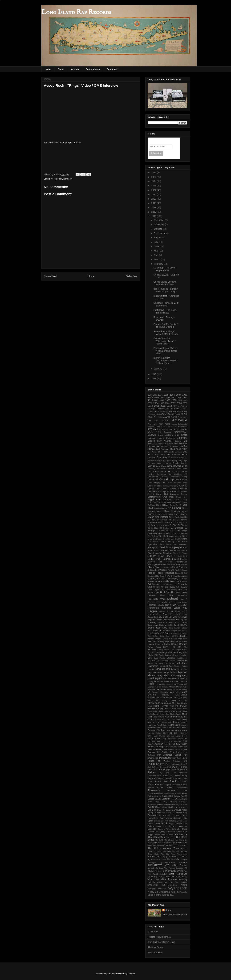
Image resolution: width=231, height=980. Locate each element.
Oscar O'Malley (174, 741)
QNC (169, 767)
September (160, 233)
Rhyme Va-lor (176, 778)
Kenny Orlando (179, 644)
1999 (168, 400)
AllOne (174, 417)
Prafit (179, 758)
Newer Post (50, 276)
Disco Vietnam (181, 514)
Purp (183, 764)
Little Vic (162, 666)
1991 (162, 398)
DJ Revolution (163, 525)
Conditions (112, 69)
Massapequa (181, 695)
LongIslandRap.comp (178, 678)
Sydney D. (163, 832)
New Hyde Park (154, 725)
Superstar (152, 829)
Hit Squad (172, 602)
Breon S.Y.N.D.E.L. (179, 458)
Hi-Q (156, 602)
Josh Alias (161, 628)
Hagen (156, 590)
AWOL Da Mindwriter (177, 427)
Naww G (184, 722)
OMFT (185, 736)
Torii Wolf (175, 851)
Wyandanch (178, 888)
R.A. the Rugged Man (165, 770)
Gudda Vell (174, 587)
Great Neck (175, 581)
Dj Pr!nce (153, 525)
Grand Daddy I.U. (174, 579)
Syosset (172, 832)
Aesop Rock (57, 179)
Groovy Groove (160, 587)
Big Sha (161, 444)
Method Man (168, 706)
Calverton (177, 469)
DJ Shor (173, 525)
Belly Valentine (165, 441)
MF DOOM (181, 706)
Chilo (163, 483)
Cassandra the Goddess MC (172, 474)
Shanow (160, 804)
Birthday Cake (177, 446)
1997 (156, 400)
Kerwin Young (154, 647)
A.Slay (150, 411)
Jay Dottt (173, 617)
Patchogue (160, 747)
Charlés (184, 480)
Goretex (162, 579)
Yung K (152, 895)
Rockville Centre (180, 785)
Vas (166, 868)
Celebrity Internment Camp (174, 477)
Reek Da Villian (172, 776)
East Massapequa (171, 547)
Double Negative (175, 536)
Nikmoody (183, 725)
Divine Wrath (174, 517)
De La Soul (174, 508)
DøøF (156, 536)
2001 (180, 400)
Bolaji (163, 455)
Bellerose (170, 438)
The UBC (183, 845)
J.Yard (185, 614)
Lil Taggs (159, 663)
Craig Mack (168, 497)
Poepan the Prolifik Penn (161, 752)
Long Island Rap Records (76, 12)
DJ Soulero (164, 528)
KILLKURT (153, 650)
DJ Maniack (167, 523)
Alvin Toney (182, 417)
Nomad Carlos (160, 728)
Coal (158, 489)
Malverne (152, 689)
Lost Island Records (169, 681)
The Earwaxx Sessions (174, 843)
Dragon (159, 539)
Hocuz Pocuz (182, 602)
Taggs (150, 835)
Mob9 (185, 714)
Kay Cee (173, 639)
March (157, 260)
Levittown (180, 661)
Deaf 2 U (159, 511)
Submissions (93, 69)
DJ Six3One (153, 528)
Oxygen (159, 744)
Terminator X (181, 834)
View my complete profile (175, 914)
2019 (154, 203)
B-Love (169, 429)
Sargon (151, 799)
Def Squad (182, 511)
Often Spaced (181, 733)
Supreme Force (164, 829)
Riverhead (175, 781)
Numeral (183, 730)
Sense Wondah (176, 799)
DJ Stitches (177, 528)
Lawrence (171, 658)
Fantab (169, 562)
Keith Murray (158, 641)
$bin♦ (168, 910)
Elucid (161, 556)
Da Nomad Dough (180, 502)
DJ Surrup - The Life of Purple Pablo (165, 269)
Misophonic (153, 714)
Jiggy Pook (162, 622)
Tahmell (157, 835)
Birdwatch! (166, 446)
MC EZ (183, 700)
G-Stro (184, 573)
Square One (159, 821)
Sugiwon (172, 826)
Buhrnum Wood (164, 463)
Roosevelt (154, 790)
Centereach (153, 480)
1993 (173, 398)
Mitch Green (175, 714)
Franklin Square (181, 570)
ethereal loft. (155, 562)
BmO (157, 455)
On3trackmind (154, 739)
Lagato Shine (171, 655)
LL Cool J (170, 666)
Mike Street (158, 711)
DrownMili (183, 539)
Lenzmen (164, 661)
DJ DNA (172, 520)
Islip (170, 614)
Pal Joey (176, 744)
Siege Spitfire (168, 807)
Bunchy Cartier (180, 463)
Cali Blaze (169, 469)
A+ (155, 411)
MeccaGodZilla (155, 703)
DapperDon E (175, 505)
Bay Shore (181, 435)
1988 (185, 395)
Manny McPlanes (174, 689)
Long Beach (162, 669)
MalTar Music (182, 687)
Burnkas (152, 466)
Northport (68, 179)
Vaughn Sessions (176, 868)
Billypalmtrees (154, 446)
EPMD (169, 556)
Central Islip (166, 480)
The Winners (165, 848)
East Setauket (175, 550)
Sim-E (151, 810)
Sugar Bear (161, 826)
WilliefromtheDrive (169, 885)
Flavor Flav (153, 567)
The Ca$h (159, 840)
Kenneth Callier (162, 644)
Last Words (159, 658)
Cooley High (162, 494)
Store (61, 69)
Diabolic (152, 514)
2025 (154, 177)
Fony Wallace (161, 570)
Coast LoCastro (169, 489)
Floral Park (178, 567)
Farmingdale (182, 562)
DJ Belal (152, 520)
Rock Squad (165, 785)
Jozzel (185, 628)
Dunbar (163, 542)
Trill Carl (184, 851)
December (159, 220)
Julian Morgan (171, 631)
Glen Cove (153, 579)
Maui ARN (178, 698)
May (156, 251)
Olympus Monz (174, 736)
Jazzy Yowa (162, 620)
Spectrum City (180, 818)
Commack (183, 489)
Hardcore (152, 595)
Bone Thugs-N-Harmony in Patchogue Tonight (165, 290)
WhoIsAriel (153, 885)
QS (174, 767)
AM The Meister (158, 421)
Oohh (164, 741)
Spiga (150, 821)
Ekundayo (168, 553)
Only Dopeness (169, 739)
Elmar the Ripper (180, 553)
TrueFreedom (154, 857)
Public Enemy (156, 764)
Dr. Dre (153, 539)
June (157, 246)
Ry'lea (150, 796)
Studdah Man (181, 824)
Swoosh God (153, 832)
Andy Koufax (165, 424)
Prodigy (167, 761)
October (158, 229)
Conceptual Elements (168, 491)
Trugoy (164, 856)
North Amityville (174, 728)
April (157, 255)
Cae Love (160, 469)
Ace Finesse (178, 411)
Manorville (164, 692)
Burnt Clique (161, 466)
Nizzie (150, 728)
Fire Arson (171, 565)
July (156, 242)
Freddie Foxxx (155, 573)
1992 (168, 398)
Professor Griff (180, 761)
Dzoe (169, 544)
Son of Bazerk (174, 815)
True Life (165, 854)
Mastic (169, 698)
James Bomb (153, 617)
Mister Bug (164, 714)
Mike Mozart (177, 709)
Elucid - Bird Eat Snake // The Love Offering (166, 326)
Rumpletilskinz (170, 794)
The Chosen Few (171, 840)
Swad (185, 829)
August (158, 238)
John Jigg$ (173, 625)
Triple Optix (153, 854)
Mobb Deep (153, 717)
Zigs (172, 895)
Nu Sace (175, 730)
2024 (154, 181)
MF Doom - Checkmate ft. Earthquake (166, 304)
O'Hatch (159, 733)
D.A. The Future (155, 502)
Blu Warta (152, 452)
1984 (160, 395)
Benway (178, 441)
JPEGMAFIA (153, 631)
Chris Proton (182, 483)
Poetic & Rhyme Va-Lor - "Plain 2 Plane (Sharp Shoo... (166, 351)
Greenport (173, 584)
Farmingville (153, 565)
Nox (169, 730)
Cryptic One (154, 499)
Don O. (151, 536)
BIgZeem (169, 444)
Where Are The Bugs (168, 882)
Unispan (184, 860)
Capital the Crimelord (170, 471)
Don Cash (171, 533)
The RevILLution (172, 845)
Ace (171, 411)
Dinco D (159, 514)
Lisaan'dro (153, 666)
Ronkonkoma (182, 788)
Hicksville (163, 602)
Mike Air (168, 709)
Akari (150, 417)
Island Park (161, 614)
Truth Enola (173, 857)
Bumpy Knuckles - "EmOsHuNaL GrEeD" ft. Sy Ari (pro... (166, 361)
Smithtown (160, 813)
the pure (160, 845)
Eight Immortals (155, 553)
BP (168, 454)
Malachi (172, 687)
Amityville (180, 420)
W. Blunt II (160, 871)
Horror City (171, 605)
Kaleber (184, 636)
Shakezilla (152, 804)
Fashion (163, 565)
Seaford (165, 799)
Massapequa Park (156, 698)
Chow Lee (172, 483)
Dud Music (153, 542)
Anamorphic (153, 424)
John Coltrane (160, 625)
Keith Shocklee (171, 641)
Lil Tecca (169, 663)
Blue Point (162, 452)
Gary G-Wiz (165, 576)
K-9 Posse (181, 633)
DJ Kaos (157, 523)
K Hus (173, 633)
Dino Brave (168, 514)
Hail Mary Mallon (169, 590)
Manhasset (161, 689)
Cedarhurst (153, 477)
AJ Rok (184, 414)
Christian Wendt (169, 486)
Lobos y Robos (181, 666)
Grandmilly (164, 581)
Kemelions (183, 641)
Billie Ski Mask (181, 444)
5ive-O (167, 409)
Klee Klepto (176, 650)
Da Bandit (168, 502)
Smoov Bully (182, 813)
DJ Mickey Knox (180, 523)
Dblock (164, 508)
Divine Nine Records (158, 517)
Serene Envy (161, 802)
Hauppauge (182, 595)
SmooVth (153, 815)
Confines (184, 491)
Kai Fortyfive (172, 636)
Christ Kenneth (155, 486)
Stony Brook (161, 823)
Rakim (152, 773)
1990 (156, 398)
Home (48, 69)
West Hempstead (178, 874)
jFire (186, 620)
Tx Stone (183, 857)
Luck (168, 684)
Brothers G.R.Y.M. (155, 461)
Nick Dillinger (173, 725)
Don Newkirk (182, 533)
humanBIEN (182, 605)
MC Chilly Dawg (166, 700)
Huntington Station (171, 608)
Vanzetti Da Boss (156, 868)
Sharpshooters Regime (173, 804)
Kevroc (166, 647)
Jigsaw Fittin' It (175, 622)
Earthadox (183, 544)
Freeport (169, 573)
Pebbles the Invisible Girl (177, 747)
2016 (154, 216)
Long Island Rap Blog (169, 675)
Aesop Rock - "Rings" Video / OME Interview (166, 333)
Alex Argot (158, 417)
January (158, 369)
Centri (177, 480)
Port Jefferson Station (169, 755)
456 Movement (180, 406)
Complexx (152, 491)
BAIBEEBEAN (181, 432)
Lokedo (151, 669)
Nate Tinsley (173, 722)
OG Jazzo (153, 736)
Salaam (177, 796)
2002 (185, 400)
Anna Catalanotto (180, 424)
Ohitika (162, 736)
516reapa (152, 409)
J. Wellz (177, 614)
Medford (168, 703)
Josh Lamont (175, 628)
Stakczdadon (171, 821)
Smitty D (170, 813)
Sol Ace (162, 815)
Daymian (157, 508)
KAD (162, 636)
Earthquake (153, 548)
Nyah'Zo (151, 733)
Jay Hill (181, 617)
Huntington (153, 608)
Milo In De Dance (179, 711)
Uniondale (173, 859)
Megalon (176, 703)
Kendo (151, 644)
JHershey (152, 622)
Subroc (151, 826)
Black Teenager (162, 449)
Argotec (151, 427)
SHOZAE (157, 807)
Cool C (151, 494)
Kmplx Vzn (152, 652)
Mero (150, 706)
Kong (180, 652)
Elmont (152, 556)
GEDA (174, 576)
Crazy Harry (182, 497)
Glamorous (182, 576)
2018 (154, 208)
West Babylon (160, 874)
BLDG (184, 449)
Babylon (168, 432)
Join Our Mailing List (162, 140)
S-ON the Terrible (161, 796)
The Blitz (170, 837)
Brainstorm (176, 455)
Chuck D (182, 486)
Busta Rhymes (174, 466)
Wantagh (170, 871)
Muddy (185, 720)
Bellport (151, 441)
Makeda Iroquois (162, 687)
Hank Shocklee (168, 592)
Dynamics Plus (156, 544)
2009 (185, 403)
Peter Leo (152, 750)
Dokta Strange (181, 531)
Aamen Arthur (162, 411)
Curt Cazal (167, 500)
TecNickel (170, 835)
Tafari (185, 832)
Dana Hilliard (162, 505)
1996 (150, 400)
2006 (167, 403)
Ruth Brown (182, 794)
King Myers (164, 650)
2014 (154, 379)
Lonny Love (153, 681)
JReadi (162, 631)
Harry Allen (166, 595)
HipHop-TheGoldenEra (159, 937)
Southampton (166, 818)
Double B (164, 536)
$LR (150, 395)
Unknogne (152, 863)
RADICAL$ (182, 770)
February (159, 264)
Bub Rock (167, 461)
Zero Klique (163, 895)
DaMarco (152, 505)
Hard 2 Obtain (182, 592)
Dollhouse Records (157, 533)
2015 (154, 374)
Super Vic (183, 826)
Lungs (174, 684)
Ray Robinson (180, 773)
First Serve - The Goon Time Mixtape (165, 311)
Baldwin (152, 435)
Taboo (179, 832)
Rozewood (172, 791)
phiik (185, 750)
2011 (157, 406)
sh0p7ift (173, 802)
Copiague (174, 494)
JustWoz (156, 633)
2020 (154, 199)
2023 (154, 186)
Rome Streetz (165, 787)
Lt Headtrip (160, 684)
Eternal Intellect (180, 559)
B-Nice (182, 429)
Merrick (157, 706)
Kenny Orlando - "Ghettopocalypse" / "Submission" (164, 341)
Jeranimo (172, 620)
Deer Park (170, 511)
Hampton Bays (154, 592)
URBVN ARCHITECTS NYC (168, 864)
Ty (149, 860)
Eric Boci (178, 556)
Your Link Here (155, 953)
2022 (154, 190)
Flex (170, 567)
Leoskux (172, 661)
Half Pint (183, 590)
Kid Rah (177, 647)
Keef (150, 641)
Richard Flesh (161, 781)
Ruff (186, 791)
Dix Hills (184, 517)
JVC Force (165, 633)
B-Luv (175, 429)
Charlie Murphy (154, 483)
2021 (154, 194)
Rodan (151, 788)
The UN (152, 848)
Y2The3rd (175, 892)
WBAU (180, 871)
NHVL (164, 725)
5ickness (160, 409)
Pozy (174, 758)
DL (173, 531)
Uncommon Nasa (159, 860)
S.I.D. (171, 796)
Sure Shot (176, 829)
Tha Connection (156, 837)
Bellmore (182, 438)
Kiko (186, 647)
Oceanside (168, 733)
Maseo (166, 695)
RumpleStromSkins (156, 794)
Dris (176, 539)
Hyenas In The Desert (170, 611)
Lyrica (180, 684)
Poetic (179, 752)
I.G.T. (185, 611)
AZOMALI (153, 429)
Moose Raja (161, 720)
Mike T (167, 711)
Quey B (179, 767)
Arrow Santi (160, 427)
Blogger (131, 974)
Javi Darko (164, 617)
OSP (185, 741)
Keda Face (182, 639)
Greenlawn (164, 584)
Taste (163, 835)
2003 (150, 403)
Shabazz (183, 802)
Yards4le (184, 892)
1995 (185, 398)
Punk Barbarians (173, 764)
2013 (169, 406)
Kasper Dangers (155, 639)
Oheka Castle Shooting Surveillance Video (165, 283)
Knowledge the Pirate (167, 652)
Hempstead (169, 598)
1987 (178, 395)
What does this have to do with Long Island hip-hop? (168, 878)
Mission (75, 69)
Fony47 (171, 570)
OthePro (151, 744)
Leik (158, 661)
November (159, 224)
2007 (173, 403)
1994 (179, 398)
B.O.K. (159, 432)
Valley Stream (179, 865)
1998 (162, 400)
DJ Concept (162, 520)
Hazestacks (153, 599)
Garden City (153, 576)
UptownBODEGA (168, 863)
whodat (184, 882)
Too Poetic (158, 851)
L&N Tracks (159, 655)
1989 (150, 398)
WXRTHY (162, 889)
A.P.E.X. (184, 409)
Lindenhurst (181, 663)
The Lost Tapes (156, 947)
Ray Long (164, 773)
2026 (154, 172)
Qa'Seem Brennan (159, 767)
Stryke (171, 824)
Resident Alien (164, 778)
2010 (150, 406)
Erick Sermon (163, 559)
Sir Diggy (158, 810)
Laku (150, 658)
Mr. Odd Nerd (174, 720)
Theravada (179, 848)
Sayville (158, 799)
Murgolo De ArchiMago (157, 722)
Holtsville (161, 605)
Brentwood (163, 457)
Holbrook (152, 605)
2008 (179, 403)
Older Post (132, 276)
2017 (154, 212)
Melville (184, 703)
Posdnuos (165, 758)
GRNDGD (153, 932)
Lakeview (183, 655)
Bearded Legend (156, 438)
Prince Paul (154, 761)
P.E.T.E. (168, 744)
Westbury (153, 877)
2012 (163, 406)
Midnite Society (156, 708)
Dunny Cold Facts (178, 542)
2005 (162, 403)
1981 (155, 395)
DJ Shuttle (183, 525)
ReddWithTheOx (155, 776)
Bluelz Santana (175, 452)
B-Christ (162, 429)
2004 (156, 403)
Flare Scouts (182, 565)
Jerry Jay (179, 620)
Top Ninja (167, 851)
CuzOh (177, 500)
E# (175, 544)
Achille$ (156, 414)
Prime (185, 758)
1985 (166, 395)
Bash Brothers (165, 435)
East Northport (163, 550)
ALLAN (167, 417)
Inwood (151, 614)
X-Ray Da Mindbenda (159, 892)
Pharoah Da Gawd (175, 750)
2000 (174, 400)
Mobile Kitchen (165, 717)
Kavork (165, 639)
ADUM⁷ (164, 414)
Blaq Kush (176, 449)
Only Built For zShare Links (162, 942)
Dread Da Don (168, 539)
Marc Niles (175, 692)
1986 (172, 395)
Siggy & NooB (181, 807)
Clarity (151, 489)
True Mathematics (179, 854)
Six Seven (167, 810)
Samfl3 (184, 796)
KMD (185, 649)
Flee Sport (164, 567)
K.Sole (156, 636)
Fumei (178, 573)
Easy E (184, 550)
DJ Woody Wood (163, 531)
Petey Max (162, 750)
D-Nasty (184, 500)
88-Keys (175, 409)
